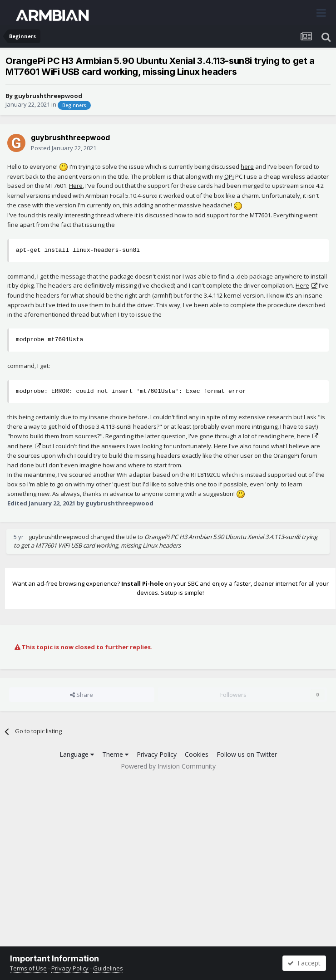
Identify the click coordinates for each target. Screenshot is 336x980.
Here (76, 186)
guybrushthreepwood (48, 96)
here (247, 167)
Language (77, 754)
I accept (304, 963)
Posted (64, 148)
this (41, 215)
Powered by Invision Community (168, 766)
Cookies (197, 754)
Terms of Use (28, 968)
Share (82, 695)
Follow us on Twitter (247, 754)
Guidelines (108, 968)
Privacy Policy (157, 754)
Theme (115, 754)
